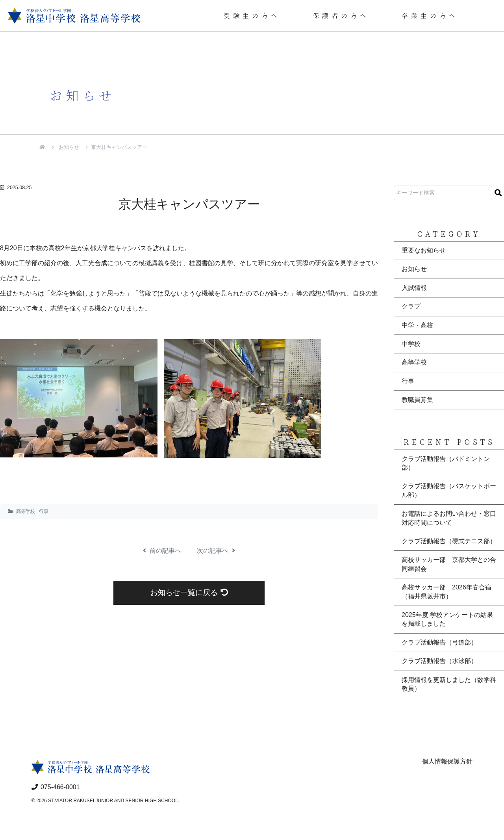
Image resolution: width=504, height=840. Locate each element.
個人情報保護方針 (447, 761)
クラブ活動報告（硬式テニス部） (449, 541)
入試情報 (414, 288)
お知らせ (69, 147)
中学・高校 (417, 325)
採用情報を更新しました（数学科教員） (449, 684)
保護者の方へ (341, 16)
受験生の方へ (252, 16)
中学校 (411, 344)
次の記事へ (216, 551)
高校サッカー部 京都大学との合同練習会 (449, 564)
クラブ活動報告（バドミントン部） (446, 463)
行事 (44, 511)
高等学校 (26, 511)
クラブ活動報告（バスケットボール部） (449, 490)
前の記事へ (162, 551)
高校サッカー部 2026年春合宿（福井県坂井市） (447, 592)
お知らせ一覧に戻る (189, 592)
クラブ (411, 306)
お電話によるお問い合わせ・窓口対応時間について (449, 518)
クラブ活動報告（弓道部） (439, 642)
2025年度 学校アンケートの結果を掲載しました (447, 619)
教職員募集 (417, 400)
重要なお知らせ (424, 250)
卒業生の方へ (430, 16)
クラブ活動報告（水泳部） (439, 661)
